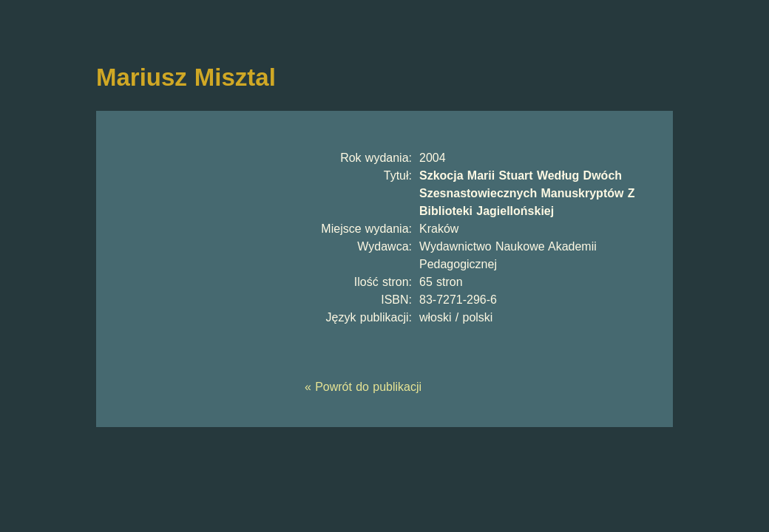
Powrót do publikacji (368, 387)
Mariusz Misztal (186, 77)
